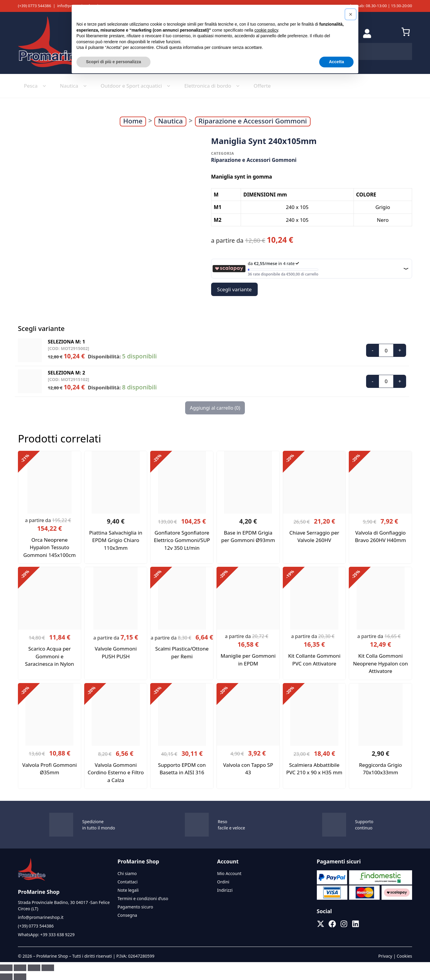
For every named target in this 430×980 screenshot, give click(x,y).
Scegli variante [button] (234, 289)
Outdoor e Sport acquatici (136, 86)
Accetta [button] (336, 62)
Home (133, 121)
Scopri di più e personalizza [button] (113, 62)
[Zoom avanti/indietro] (6, 968)
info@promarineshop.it (41, 917)
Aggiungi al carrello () (215, 408)
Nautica (74, 86)
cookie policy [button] (266, 30)
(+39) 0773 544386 (34, 6)
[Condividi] (34, 968)
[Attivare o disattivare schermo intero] (20, 968)
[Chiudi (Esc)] (48, 968)
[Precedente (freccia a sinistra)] (6, 977)
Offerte (262, 86)
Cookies (404, 956)
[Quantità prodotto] (386, 350)
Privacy (385, 956)
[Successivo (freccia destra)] (20, 977)
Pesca (36, 86)
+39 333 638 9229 (57, 935)
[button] (351, 14)
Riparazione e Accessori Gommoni (253, 121)
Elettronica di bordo (213, 86)
